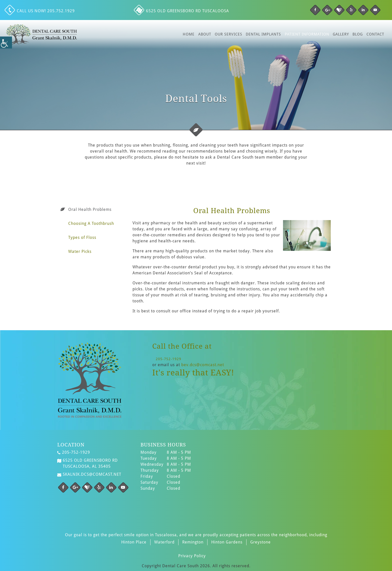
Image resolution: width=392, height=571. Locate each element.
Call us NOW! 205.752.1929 (40, 11)
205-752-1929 (168, 359)
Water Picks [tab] (80, 251)
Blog (358, 34)
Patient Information (307, 34)
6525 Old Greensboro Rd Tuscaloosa (182, 11)
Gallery (341, 34)
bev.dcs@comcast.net (203, 365)
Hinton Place (134, 542)
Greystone (260, 542)
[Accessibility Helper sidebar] (6, 43)
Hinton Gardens (227, 542)
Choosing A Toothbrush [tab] (91, 223)
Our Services (228, 34)
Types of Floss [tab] (82, 237)
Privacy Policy (192, 556)
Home (189, 34)
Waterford (164, 542)
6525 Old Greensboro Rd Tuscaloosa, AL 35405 (87, 463)
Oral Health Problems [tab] (90, 209)
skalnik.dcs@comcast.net (89, 474)
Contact (375, 34)
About (205, 34)
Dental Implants (263, 34)
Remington (193, 542)
